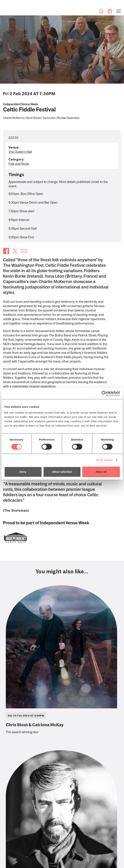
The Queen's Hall (8, 9)
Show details (105, 460)
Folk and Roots (19, 164)
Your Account (110, 11)
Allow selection (62, 472)
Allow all (101, 472)
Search (101, 11)
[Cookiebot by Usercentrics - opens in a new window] (104, 394)
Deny (23, 472)
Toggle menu (118, 9)
